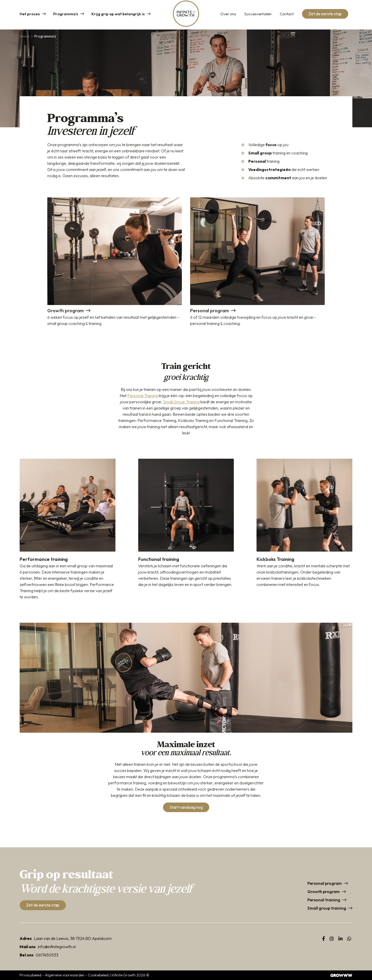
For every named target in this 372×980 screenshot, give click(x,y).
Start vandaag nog (186, 807)
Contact (287, 15)
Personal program (325, 883)
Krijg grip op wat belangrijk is (118, 15)
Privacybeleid (30, 975)
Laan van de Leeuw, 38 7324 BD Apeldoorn (73, 938)
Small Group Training (181, 402)
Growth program (324, 892)
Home (24, 36)
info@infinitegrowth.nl (57, 947)
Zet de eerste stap (325, 14)
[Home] (186, 15)
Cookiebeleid (98, 975)
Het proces (30, 15)
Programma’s (66, 15)
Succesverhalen (258, 15)
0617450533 (47, 955)
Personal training (324, 900)
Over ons (228, 15)
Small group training (327, 908)
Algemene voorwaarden (65, 975)
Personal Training (143, 396)
